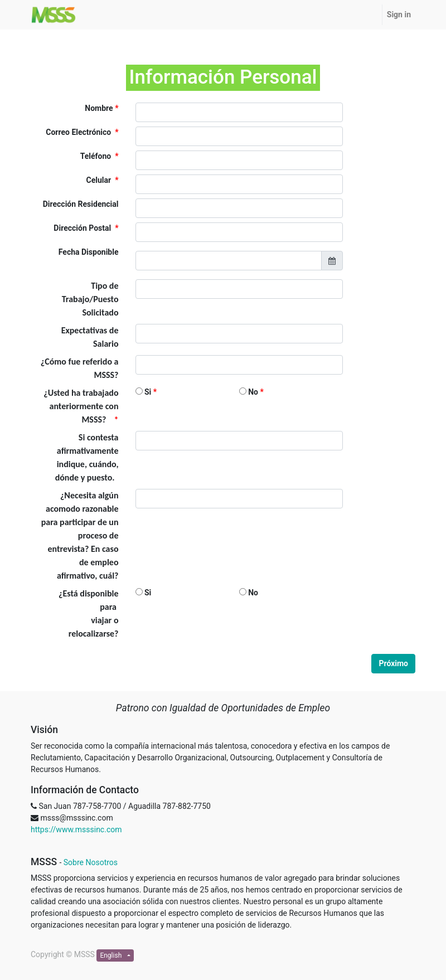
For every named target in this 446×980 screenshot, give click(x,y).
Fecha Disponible (89, 252)
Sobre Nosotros (91, 862)
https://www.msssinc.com (76, 829)
